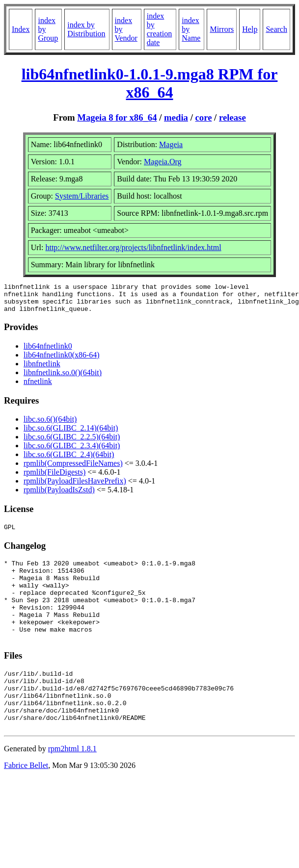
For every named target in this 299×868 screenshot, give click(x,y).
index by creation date (160, 29)
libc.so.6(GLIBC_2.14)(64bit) (71, 434)
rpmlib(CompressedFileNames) (73, 469)
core (204, 117)
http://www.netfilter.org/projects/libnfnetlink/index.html (133, 247)
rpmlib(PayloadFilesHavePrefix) (75, 487)
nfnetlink (38, 387)
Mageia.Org (163, 162)
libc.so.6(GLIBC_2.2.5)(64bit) (72, 443)
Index (21, 29)
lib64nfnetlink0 (48, 352)
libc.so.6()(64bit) (50, 425)
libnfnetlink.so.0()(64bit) (63, 378)
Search (276, 29)
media (176, 117)
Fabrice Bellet (26, 801)
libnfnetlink (42, 370)
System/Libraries (82, 196)
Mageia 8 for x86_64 (117, 117)
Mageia (171, 144)
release (232, 117)
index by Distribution (86, 29)
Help (250, 29)
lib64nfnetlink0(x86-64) (62, 361)
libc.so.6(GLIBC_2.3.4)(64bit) (72, 451)
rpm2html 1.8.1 (72, 784)
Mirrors (222, 29)
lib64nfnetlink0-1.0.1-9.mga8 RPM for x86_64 (150, 83)
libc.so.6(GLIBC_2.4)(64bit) (69, 460)
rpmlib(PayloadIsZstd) (59, 496)
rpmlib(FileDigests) (54, 478)
